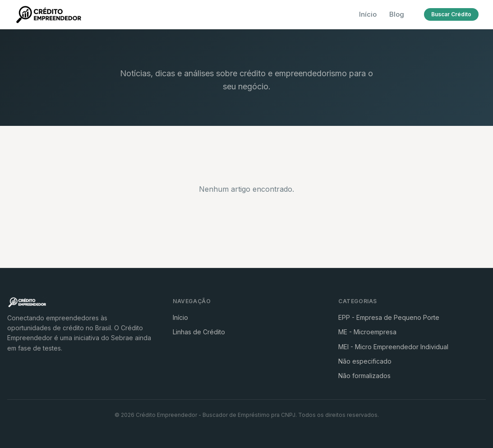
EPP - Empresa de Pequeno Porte (389, 317)
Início (368, 14)
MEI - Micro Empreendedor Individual (393, 347)
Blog (397, 14)
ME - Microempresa (367, 332)
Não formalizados (364, 376)
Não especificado (365, 361)
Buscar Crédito (451, 14)
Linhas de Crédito (199, 332)
